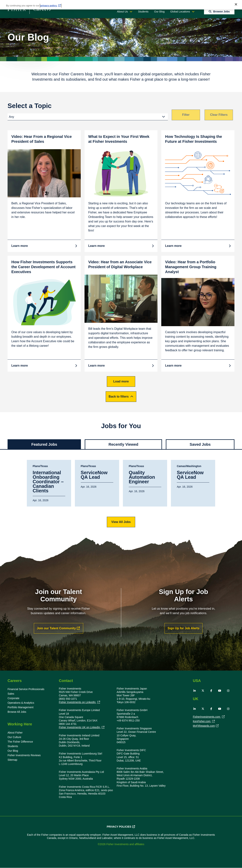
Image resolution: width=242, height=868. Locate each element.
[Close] (236, 4)
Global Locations (180, 12)
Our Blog (159, 12)
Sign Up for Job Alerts (183, 628)
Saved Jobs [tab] (200, 444)
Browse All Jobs (17, 712)
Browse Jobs (221, 12)
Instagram (228, 691)
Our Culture (14, 737)
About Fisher (15, 733)
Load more (121, 381)
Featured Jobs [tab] (44, 444)
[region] (121, 5)
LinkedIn (195, 691)
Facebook (211, 691)
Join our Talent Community (56, 628)
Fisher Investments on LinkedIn (78, 702)
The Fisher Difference (20, 742)
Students (143, 12)
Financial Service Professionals (26, 689)
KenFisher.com (202, 722)
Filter (186, 115)
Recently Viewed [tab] (123, 444)
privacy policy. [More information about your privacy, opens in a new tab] (49, 6)
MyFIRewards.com (204, 726)
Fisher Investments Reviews (24, 755)
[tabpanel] (121, 494)
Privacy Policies (119, 827)
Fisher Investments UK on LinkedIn (80, 727)
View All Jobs (121, 522)
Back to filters (119, 397)
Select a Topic (30, 106)
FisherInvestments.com (207, 717)
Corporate (13, 698)
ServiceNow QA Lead (94, 475)
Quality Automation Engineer (142, 477)
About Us (122, 12)
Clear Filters (219, 115)
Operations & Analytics (21, 703)
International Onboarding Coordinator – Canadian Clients (48, 482)
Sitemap (12, 760)
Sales (11, 694)
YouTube (220, 691)
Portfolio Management (21, 707)
